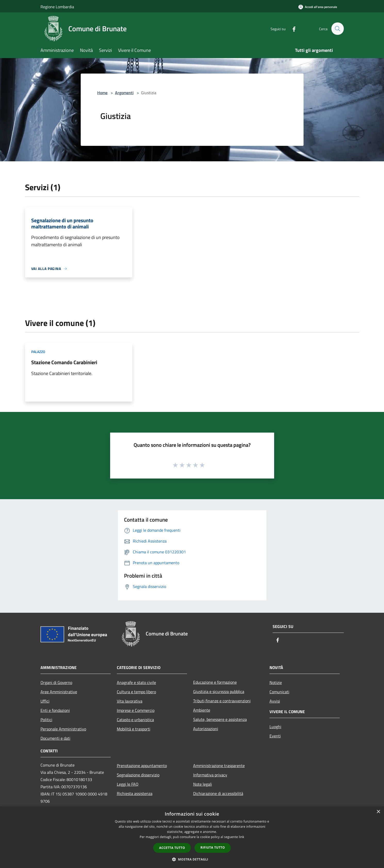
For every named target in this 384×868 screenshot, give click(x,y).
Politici (46, 720)
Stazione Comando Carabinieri (64, 362)
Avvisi (275, 701)
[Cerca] (338, 29)
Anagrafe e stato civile (136, 682)
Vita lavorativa (130, 701)
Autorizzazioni (206, 729)
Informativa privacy (210, 775)
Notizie (276, 682)
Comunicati (279, 692)
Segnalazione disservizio (138, 775)
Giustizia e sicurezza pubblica (219, 691)
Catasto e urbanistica (135, 720)
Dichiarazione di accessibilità (218, 793)
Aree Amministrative (59, 692)
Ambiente (202, 710)
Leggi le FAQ (128, 784)
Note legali (203, 784)
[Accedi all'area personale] (318, 7)
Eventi (275, 736)
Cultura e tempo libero (136, 692)
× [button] (378, 812)
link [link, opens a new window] (242, 837)
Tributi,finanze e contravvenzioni (222, 701)
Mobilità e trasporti (134, 729)
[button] (192, 859)
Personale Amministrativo (63, 729)
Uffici (45, 701)
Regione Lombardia (57, 7)
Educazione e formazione (215, 682)
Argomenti (124, 93)
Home (102, 93)
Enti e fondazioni (55, 710)
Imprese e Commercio (136, 710)
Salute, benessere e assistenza (220, 719)
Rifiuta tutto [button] (213, 847)
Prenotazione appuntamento (142, 766)
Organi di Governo (56, 682)
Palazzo (38, 352)
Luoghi (275, 727)
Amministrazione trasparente (219, 766)
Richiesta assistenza (135, 793)
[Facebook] (292, 29)
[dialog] (192, 837)
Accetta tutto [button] (172, 848)
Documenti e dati (55, 738)
